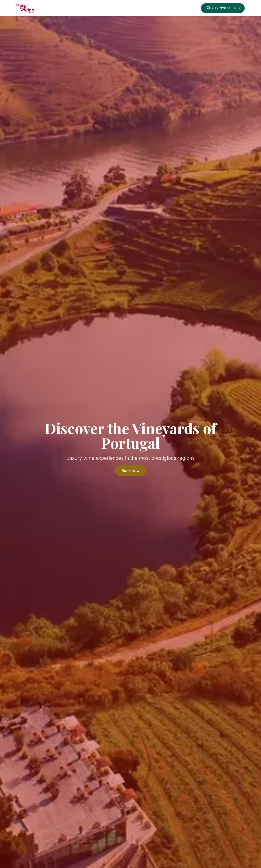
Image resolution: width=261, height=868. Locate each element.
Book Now (131, 471)
